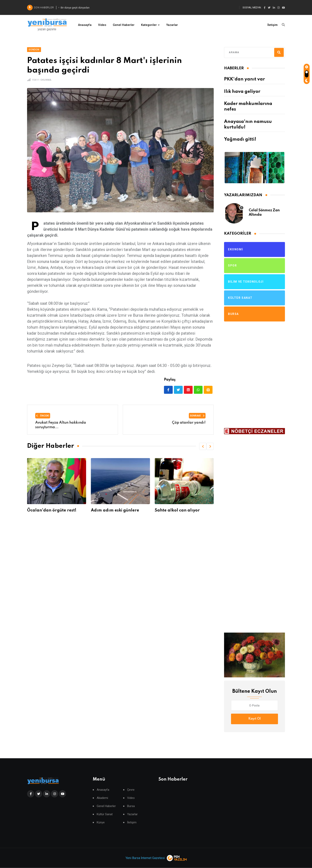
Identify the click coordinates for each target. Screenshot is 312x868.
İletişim (273, 25)
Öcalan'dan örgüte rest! (53, 510)
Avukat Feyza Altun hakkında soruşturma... (61, 425)
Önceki (43, 416)
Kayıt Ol (254, 719)
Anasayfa (85, 25)
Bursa (131, 806)
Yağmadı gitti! (240, 139)
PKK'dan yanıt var (244, 79)
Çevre (131, 790)
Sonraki (197, 416)
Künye (101, 822)
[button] (203, 446)
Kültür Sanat (105, 814)
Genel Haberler (124, 25)
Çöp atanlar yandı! (189, 423)
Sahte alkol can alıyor (179, 510)
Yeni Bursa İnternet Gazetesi (145, 858)
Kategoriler (149, 25)
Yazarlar (172, 25)
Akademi (102, 798)
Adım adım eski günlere (116, 510)
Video (102, 25)
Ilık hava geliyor (242, 92)
